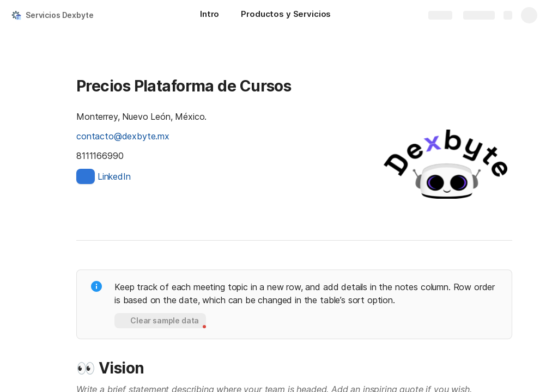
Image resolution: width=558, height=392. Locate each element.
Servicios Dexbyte (60, 15)
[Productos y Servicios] (286, 15)
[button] (160, 321)
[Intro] (210, 15)
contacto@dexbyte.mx (123, 136)
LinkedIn (114, 176)
